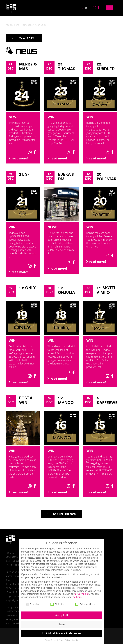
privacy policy (82, 591)
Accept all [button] (62, 612)
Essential (32, 601)
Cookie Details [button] (51, 637)
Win (51, 117)
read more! (18, 158)
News (14, 117)
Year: (23, 38)
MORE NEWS (61, 514)
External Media (85, 601)
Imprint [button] (75, 637)
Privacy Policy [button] (65, 637)
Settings (77, 594)
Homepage (27, 25)
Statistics (57, 601)
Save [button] (62, 621)
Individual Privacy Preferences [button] (62, 630)
